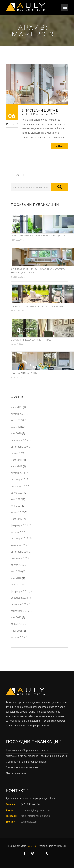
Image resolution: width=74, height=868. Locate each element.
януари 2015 (18, 637)
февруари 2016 (19, 591)
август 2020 (17, 420)
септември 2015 (20, 611)
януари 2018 (18, 473)
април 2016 (17, 585)
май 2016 (16, 578)
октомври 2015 (19, 604)
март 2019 (17, 460)
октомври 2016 (19, 552)
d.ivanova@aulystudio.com (36, 810)
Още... (59, 146)
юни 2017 (16, 506)
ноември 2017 (19, 486)
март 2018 (17, 466)
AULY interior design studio (36, 816)
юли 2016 (16, 571)
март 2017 (17, 519)
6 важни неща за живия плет (32, 340)
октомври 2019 (19, 447)
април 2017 (17, 512)
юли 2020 (16, 427)
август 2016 (17, 565)
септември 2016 (20, 558)
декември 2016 (19, 539)
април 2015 (17, 624)
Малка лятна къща (24, 373)
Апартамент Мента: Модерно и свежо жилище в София (37, 756)
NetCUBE (62, 846)
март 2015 (17, 631)
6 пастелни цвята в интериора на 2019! (40, 112)
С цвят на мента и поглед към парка (37, 306)
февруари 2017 (19, 525)
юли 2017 (16, 499)
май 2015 (16, 617)
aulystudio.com (29, 822)
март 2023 (17, 407)
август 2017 (17, 493)
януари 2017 (18, 532)
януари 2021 (18, 414)
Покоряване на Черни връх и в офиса (38, 236)
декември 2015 (19, 598)
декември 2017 (19, 480)
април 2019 (17, 453)
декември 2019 (19, 440)
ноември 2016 (19, 545)
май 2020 (16, 434)
